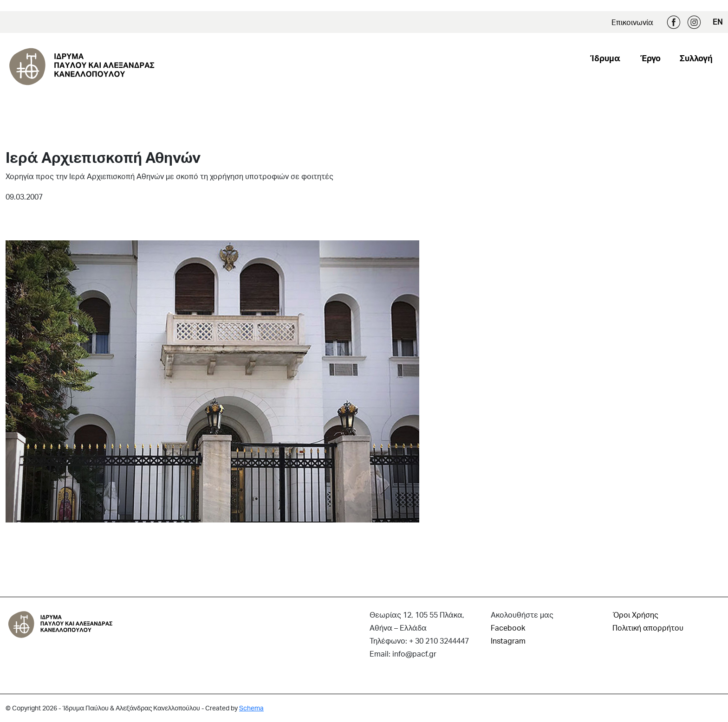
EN (718, 22)
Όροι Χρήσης (635, 615)
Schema (251, 708)
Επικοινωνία (632, 22)
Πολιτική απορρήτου (648, 628)
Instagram (694, 22)
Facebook (674, 22)
